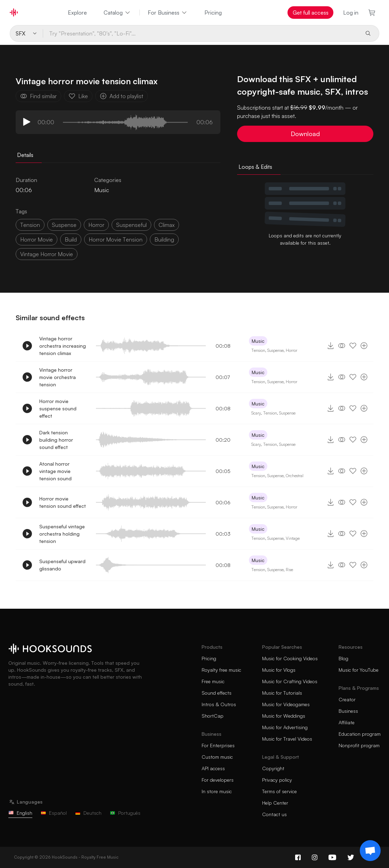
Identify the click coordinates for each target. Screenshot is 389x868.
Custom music (217, 757)
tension (30, 225)
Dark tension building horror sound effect (56, 440)
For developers (218, 780)
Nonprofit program (359, 745)
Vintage (293, 538)
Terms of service (279, 791)
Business (348, 711)
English (20, 813)
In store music (217, 791)
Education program (360, 734)
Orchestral (295, 476)
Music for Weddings (284, 716)
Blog (343, 658)
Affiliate (347, 722)
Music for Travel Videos (287, 739)
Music (102, 190)
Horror (291, 350)
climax (167, 225)
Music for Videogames (286, 704)
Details (25, 155)
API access (213, 768)
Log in (351, 13)
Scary (256, 413)
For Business (168, 13)
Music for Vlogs (279, 670)
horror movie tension (116, 239)
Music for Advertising (285, 727)
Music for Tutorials (282, 693)
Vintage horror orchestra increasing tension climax (63, 346)
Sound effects (217, 693)
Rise (289, 570)
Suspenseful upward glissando (62, 565)
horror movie (37, 239)
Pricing (213, 13)
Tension (258, 350)
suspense (64, 225)
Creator (347, 699)
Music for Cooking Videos (290, 658)
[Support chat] (370, 851)
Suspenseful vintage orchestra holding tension (62, 534)
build (71, 239)
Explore (77, 13)
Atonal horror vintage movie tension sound (55, 471)
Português (125, 813)
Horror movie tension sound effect (63, 502)
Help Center (275, 803)
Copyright (273, 768)
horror (96, 225)
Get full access (311, 13)
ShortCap (213, 716)
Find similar (38, 96)
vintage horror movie (47, 254)
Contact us (274, 814)
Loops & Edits (255, 167)
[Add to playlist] (364, 346)
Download (305, 134)
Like (78, 96)
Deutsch (88, 813)
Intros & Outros (219, 704)
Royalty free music (221, 670)
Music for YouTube (359, 670)
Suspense (275, 350)
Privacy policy (277, 780)
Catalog (117, 13)
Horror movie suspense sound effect (58, 408)
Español (54, 813)
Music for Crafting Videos (290, 681)
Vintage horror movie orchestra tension (58, 377)
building (164, 239)
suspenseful (131, 225)
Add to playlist (121, 96)
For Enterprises (218, 745)
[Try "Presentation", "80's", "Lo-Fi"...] (201, 33)
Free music (213, 681)
